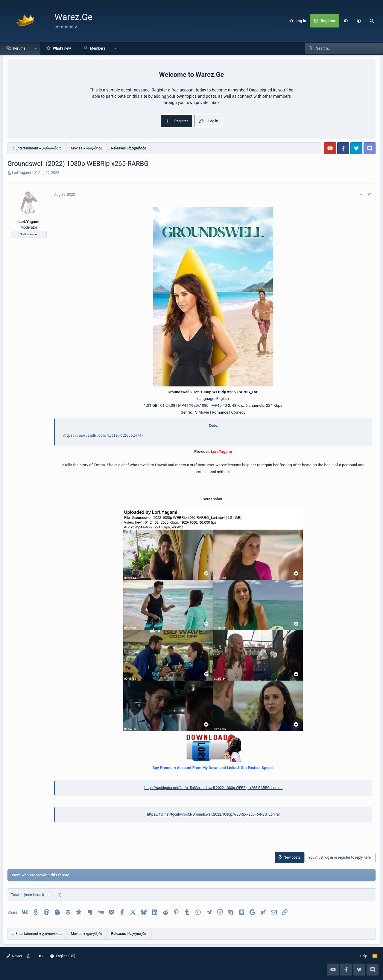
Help (364, 956)
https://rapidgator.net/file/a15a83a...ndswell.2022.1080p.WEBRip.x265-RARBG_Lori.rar (213, 788)
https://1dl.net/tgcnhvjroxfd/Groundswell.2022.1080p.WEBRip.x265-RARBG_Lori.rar (213, 814)
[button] (359, 21)
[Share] (362, 195)
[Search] (372, 21)
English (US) (63, 956)
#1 (370, 195)
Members (98, 48)
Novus (14, 956)
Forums (19, 48)
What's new (62, 48)
